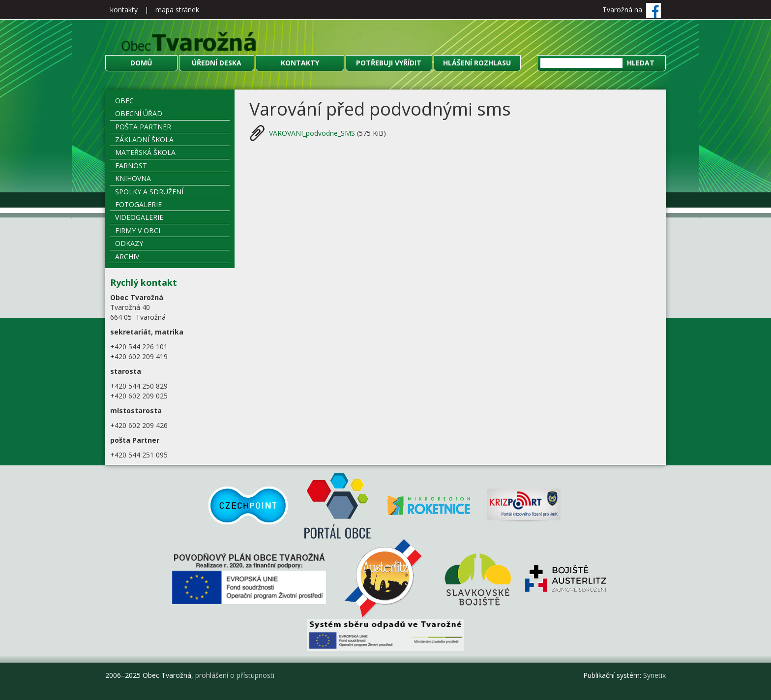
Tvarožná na (632, 10)
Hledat (641, 63)
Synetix (654, 675)
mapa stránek (177, 10)
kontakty (124, 10)
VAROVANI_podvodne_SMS (313, 133)
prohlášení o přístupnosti (235, 675)
